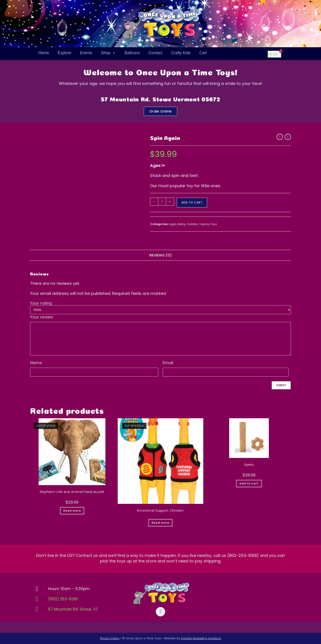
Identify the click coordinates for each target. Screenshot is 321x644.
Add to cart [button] (249, 483)
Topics (204, 224)
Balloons (132, 53)
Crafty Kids (181, 53)
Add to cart (192, 202)
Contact (155, 53)
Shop (108, 53)
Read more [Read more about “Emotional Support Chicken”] (160, 523)
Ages (173, 224)
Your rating (42, 303)
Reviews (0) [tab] (161, 255)
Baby (182, 224)
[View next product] (288, 137)
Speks (249, 465)
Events (86, 53)
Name (37, 363)
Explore (65, 53)
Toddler (192, 224)
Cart (203, 53)
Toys (214, 224)
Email (169, 363)
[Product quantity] (162, 202)
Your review (43, 317)
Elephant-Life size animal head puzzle (72, 492)
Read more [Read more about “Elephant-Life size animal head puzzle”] (72, 511)
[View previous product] (280, 137)
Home (44, 53)
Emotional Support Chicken (160, 511)
